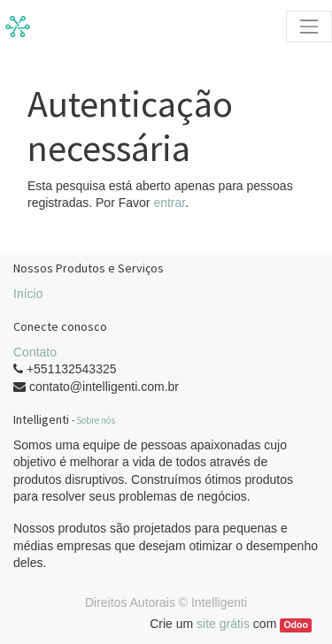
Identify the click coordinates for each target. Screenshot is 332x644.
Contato (35, 352)
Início (28, 294)
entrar (169, 203)
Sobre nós (96, 420)
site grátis (223, 624)
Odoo (295, 625)
